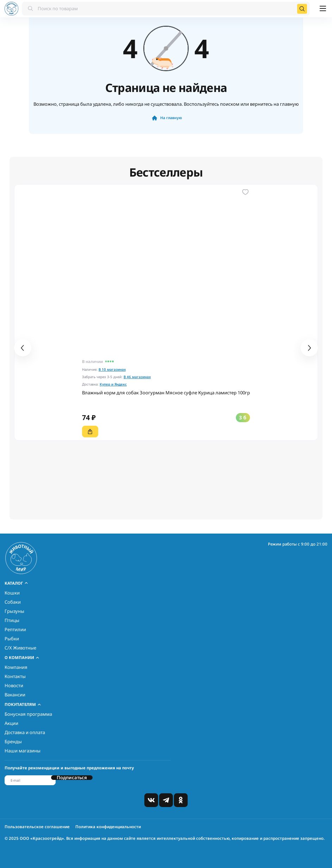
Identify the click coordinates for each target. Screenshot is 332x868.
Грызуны (14, 611)
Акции (11, 723)
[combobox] (166, 9)
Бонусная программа (28, 714)
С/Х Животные (20, 648)
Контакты (15, 676)
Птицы (12, 620)
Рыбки (12, 639)
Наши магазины (23, 751)
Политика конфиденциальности (108, 827)
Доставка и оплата (25, 732)
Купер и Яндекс (113, 384)
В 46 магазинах (137, 377)
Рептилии (15, 629)
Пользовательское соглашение (37, 827)
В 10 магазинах (112, 370)
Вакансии (15, 695)
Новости (14, 685)
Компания (16, 667)
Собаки (13, 602)
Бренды (13, 741)
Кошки (12, 593)
